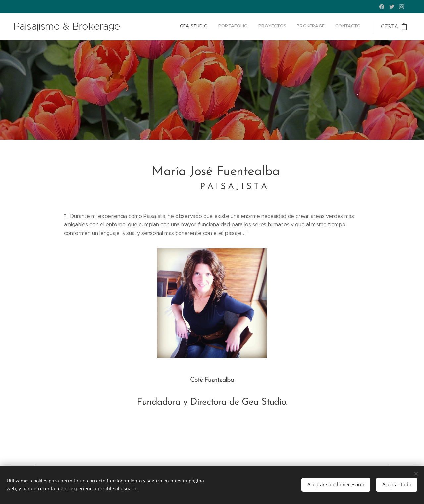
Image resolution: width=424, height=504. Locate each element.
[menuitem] (320, 27)
